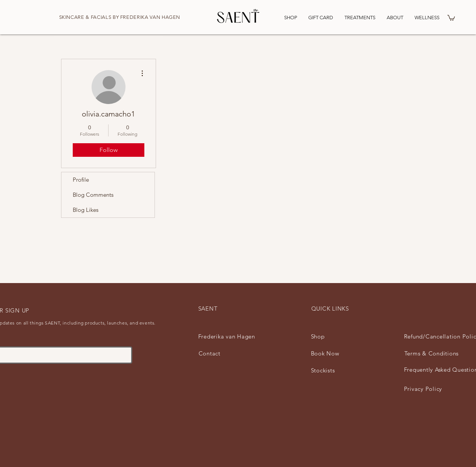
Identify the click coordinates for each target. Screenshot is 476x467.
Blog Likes (86, 210)
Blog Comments (93, 195)
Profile (81, 180)
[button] (451, 18)
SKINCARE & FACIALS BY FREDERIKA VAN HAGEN (120, 17)
